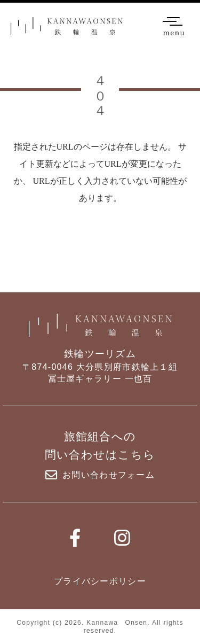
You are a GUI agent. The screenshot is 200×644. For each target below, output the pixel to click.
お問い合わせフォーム (100, 475)
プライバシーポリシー (100, 581)
